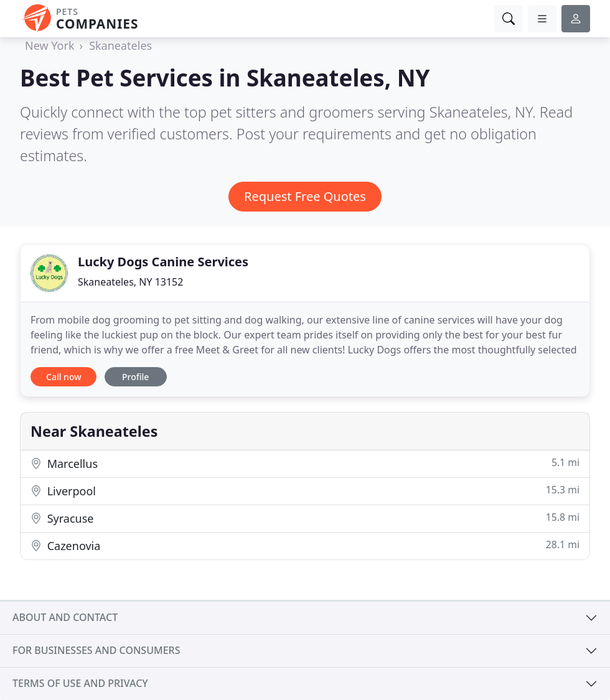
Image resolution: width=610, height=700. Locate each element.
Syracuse (305, 518)
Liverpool (305, 491)
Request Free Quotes (305, 196)
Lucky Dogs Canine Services (163, 262)
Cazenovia (305, 545)
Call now (63, 377)
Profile (135, 377)
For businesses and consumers (96, 650)
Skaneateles (120, 45)
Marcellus (305, 463)
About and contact (65, 617)
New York (50, 45)
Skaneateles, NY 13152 (130, 282)
